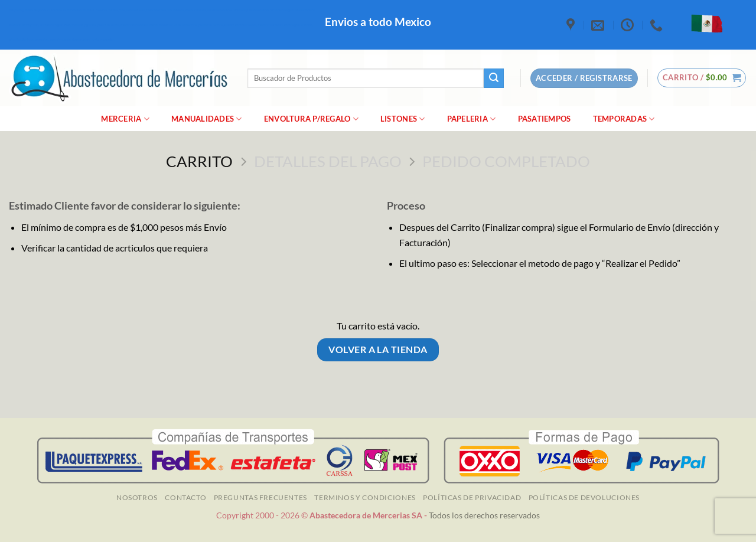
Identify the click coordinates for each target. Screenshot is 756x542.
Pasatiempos (545, 119)
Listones (403, 119)
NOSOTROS (137, 497)
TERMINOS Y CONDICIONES (365, 497)
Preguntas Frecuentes (260, 497)
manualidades (207, 119)
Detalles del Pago (328, 161)
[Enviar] (494, 79)
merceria (125, 119)
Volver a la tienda (378, 350)
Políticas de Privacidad (472, 497)
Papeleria (472, 119)
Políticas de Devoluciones (584, 497)
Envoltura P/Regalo (311, 119)
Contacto (185, 497)
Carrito (199, 161)
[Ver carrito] (702, 78)
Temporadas (624, 119)
